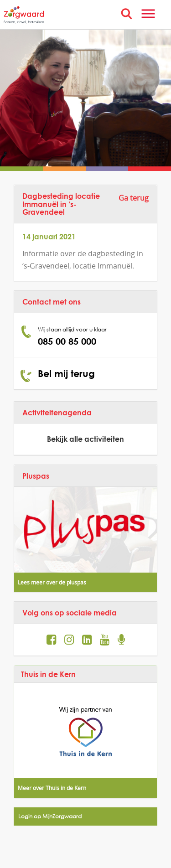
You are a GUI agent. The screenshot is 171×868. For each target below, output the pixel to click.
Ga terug (134, 198)
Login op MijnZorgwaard (50, 816)
